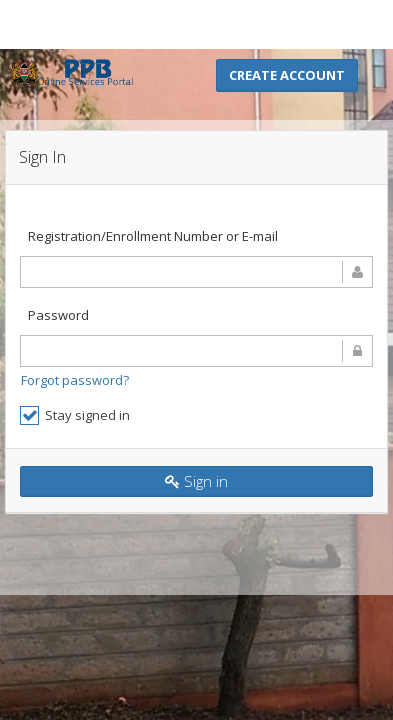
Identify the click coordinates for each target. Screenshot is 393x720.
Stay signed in (75, 415)
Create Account (287, 75)
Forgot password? (75, 380)
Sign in (196, 481)
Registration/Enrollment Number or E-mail (153, 236)
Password (58, 315)
